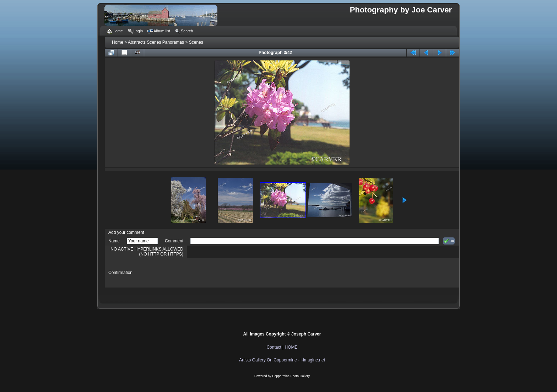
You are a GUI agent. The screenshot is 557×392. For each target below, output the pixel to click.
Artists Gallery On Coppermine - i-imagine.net (282, 360)
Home (118, 42)
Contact (274, 347)
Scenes (196, 42)
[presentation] (244, 273)
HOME (291, 347)
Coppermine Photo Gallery (291, 376)
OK (449, 241)
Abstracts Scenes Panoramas (156, 42)
